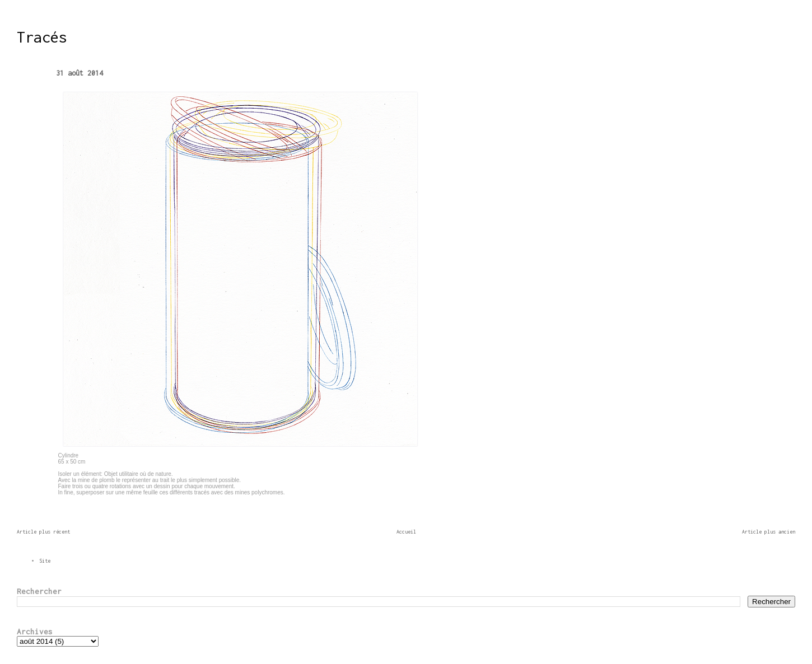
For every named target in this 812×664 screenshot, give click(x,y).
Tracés (42, 37)
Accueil (406, 532)
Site (45, 561)
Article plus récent (43, 532)
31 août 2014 (80, 73)
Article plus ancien (769, 532)
